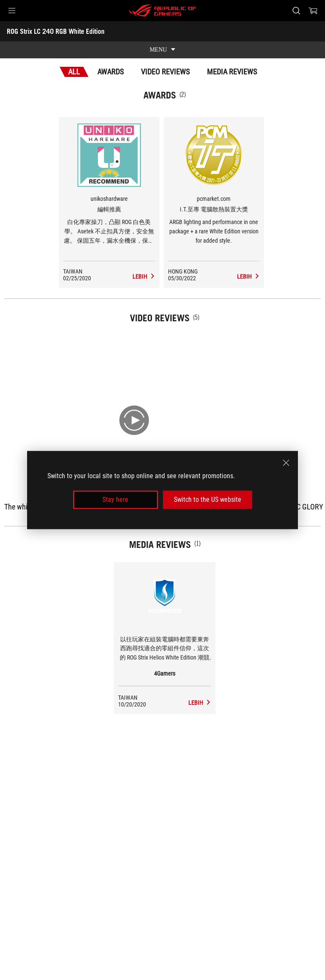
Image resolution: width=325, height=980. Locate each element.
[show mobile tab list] (162, 50)
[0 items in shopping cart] (313, 11)
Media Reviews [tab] (232, 72)
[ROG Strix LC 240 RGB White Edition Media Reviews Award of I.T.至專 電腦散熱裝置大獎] (248, 276)
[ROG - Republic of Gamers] (162, 11)
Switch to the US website (208, 500)
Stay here (115, 500)
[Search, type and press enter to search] (296, 11)
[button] (12, 11)
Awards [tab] (110, 72)
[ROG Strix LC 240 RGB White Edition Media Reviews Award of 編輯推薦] (144, 276)
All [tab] (74, 72)
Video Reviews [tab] (165, 72)
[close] (286, 463)
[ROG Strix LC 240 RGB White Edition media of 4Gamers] (200, 703)
